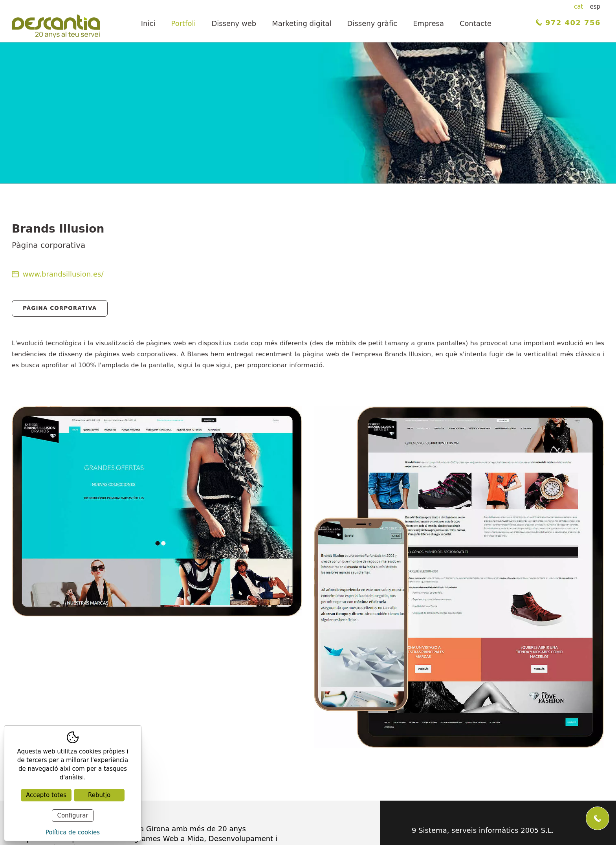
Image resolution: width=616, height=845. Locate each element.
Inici (148, 23)
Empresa (428, 23)
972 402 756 (568, 23)
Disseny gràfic (372, 23)
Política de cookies (73, 832)
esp (595, 7)
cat (578, 7)
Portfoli (183, 23)
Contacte (476, 23)
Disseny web (234, 23)
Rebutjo (99, 795)
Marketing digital (302, 23)
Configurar (72, 816)
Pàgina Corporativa (60, 308)
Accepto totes (46, 795)
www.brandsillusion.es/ (58, 274)
